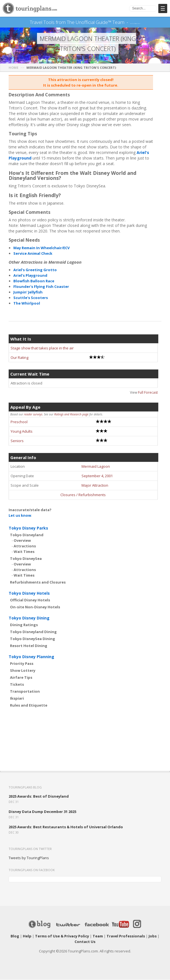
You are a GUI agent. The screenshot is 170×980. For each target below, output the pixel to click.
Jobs (153, 936)
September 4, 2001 (97, 476)
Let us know (20, 516)
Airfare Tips (21, 678)
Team (98, 936)
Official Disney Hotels (30, 600)
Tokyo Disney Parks (28, 528)
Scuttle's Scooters (31, 298)
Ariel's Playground (30, 276)
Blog (15, 936)
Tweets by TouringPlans (29, 858)
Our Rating (19, 358)
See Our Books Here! (135, 22)
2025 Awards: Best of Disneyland (39, 797)
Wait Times (24, 552)
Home (13, 68)
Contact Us (85, 942)
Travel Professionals (126, 936)
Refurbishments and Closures (38, 582)
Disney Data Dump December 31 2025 (42, 812)
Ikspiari (17, 699)
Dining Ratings (24, 625)
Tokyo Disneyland (27, 535)
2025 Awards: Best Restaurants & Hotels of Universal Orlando (66, 827)
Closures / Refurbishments (83, 495)
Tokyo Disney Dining (29, 618)
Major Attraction (95, 486)
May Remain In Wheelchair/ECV (41, 248)
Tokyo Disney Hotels (29, 593)
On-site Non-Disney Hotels (35, 607)
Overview (22, 541)
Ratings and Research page (71, 415)
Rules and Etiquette (29, 705)
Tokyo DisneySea (26, 559)
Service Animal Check (33, 254)
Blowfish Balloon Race (34, 281)
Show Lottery (23, 671)
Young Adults (22, 432)
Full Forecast (148, 393)
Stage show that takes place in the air (42, 348)
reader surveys (33, 415)
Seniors (17, 441)
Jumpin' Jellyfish (28, 292)
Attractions (25, 546)
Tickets (17, 685)
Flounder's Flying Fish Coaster (41, 287)
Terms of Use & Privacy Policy (62, 936)
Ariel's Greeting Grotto (35, 270)
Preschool (19, 422)
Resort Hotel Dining (29, 646)
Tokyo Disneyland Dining (33, 632)
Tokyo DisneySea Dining (33, 639)
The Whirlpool (27, 303)
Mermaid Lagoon (96, 467)
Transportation (25, 692)
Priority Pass (22, 664)
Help (27, 936)
